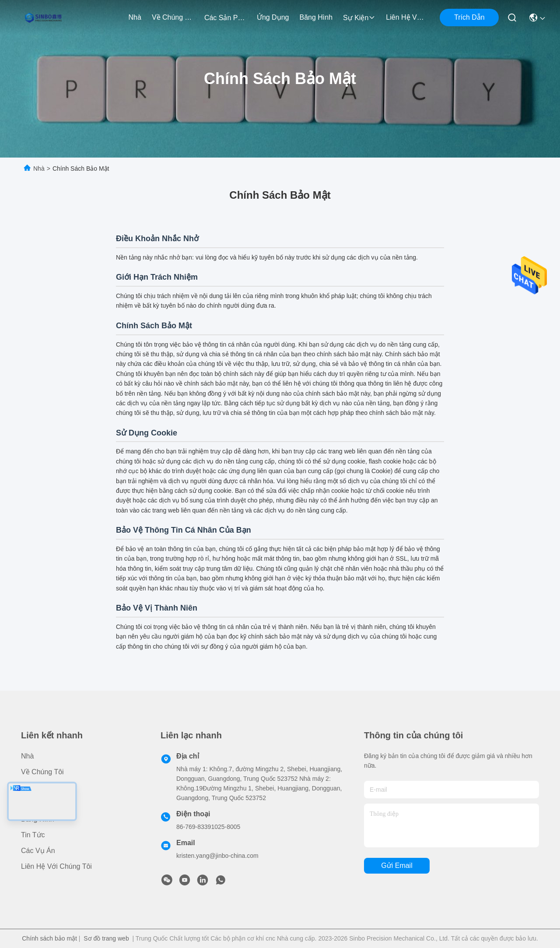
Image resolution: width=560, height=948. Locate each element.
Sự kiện (359, 18)
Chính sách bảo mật (49, 938)
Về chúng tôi (173, 17)
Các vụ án (38, 851)
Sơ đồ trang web (106, 938)
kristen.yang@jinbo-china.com (217, 856)
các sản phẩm (225, 18)
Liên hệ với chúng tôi (407, 17)
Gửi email (397, 865)
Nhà (135, 17)
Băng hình (316, 17)
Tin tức (33, 835)
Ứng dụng (273, 17)
